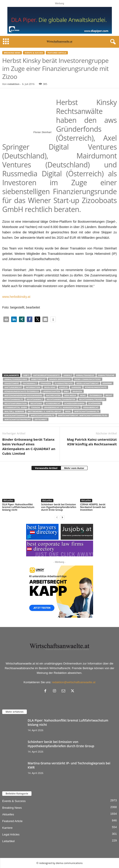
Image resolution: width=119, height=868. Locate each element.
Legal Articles (11, 834)
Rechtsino (36, 403)
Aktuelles (8, 500)
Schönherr (94, 403)
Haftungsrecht (13, 387)
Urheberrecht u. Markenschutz (62, 407)
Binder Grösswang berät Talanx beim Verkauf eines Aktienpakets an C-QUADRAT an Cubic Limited (29, 446)
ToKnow (35, 407)
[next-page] (62, 517)
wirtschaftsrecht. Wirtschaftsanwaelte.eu (83, 415)
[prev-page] (57, 517)
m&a (66, 391)
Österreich (96, 395)
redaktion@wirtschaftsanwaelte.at (74, 682)
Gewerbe (107, 383)
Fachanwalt (30, 383)
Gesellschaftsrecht (87, 383)
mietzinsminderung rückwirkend (23, 395)
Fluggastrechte (64, 383)
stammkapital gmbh (16, 407)
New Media (70, 395)
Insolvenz (50, 387)
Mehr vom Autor (74, 468)
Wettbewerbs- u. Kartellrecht (44, 411)
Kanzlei (63, 387)
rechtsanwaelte (14, 399)
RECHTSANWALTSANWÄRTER (61, 399)
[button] (6, 319)
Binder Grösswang (60, 379)
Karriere (76, 387)
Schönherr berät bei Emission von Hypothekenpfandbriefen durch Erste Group (59, 507)
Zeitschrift (41, 419)
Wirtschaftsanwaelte (87, 411)
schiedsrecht (53, 403)
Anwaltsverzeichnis (16, 379)
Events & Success (34, 53)
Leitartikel (8, 841)
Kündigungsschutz (96, 387)
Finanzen (46, 383)
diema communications (87, 379)
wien (68, 411)
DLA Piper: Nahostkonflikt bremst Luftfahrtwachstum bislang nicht (18, 507)
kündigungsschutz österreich (22, 391)
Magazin (77, 391)
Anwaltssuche (106, 375)
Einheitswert (12, 383)
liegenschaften (51, 391)
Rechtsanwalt (35, 399)
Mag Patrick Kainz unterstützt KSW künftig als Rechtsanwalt (92, 442)
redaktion (13, 84)
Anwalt (68, 375)
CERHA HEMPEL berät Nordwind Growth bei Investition (93, 507)
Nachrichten (53, 395)
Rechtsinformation (16, 403)
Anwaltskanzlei (85, 375)
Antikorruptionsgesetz (46, 375)
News (83, 395)
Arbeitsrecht (38, 379)
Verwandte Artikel (46, 468)
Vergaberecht (91, 407)
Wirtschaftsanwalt (16, 415)
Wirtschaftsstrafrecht (18, 419)
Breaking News (12, 53)
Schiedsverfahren (74, 403)
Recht (109, 395)
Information (33, 387)
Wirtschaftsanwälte (42, 415)
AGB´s (26, 375)
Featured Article (57, 53)
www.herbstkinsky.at (16, 297)
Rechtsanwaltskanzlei (92, 399)
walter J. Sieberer (14, 411)
